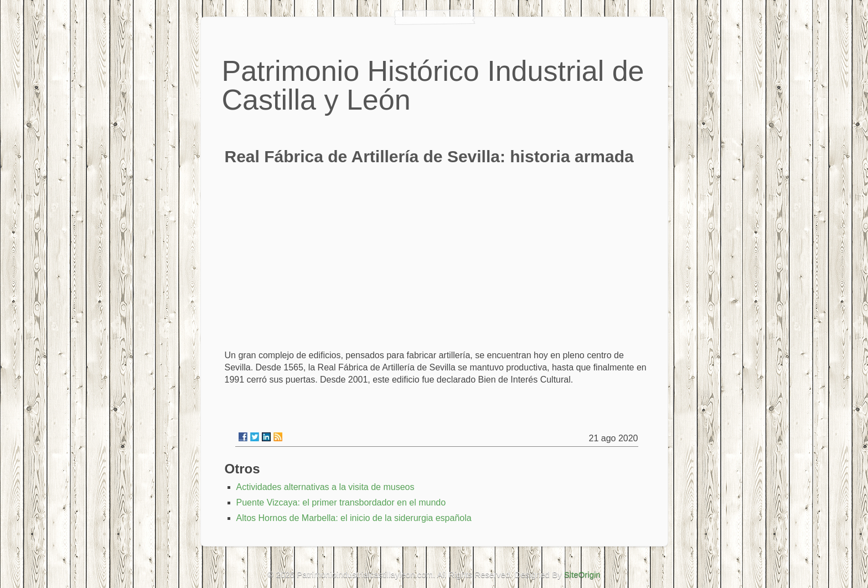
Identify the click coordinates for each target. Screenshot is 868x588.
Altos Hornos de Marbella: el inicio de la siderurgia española (354, 518)
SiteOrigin (582, 574)
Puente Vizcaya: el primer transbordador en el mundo (341, 502)
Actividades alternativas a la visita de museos (325, 487)
